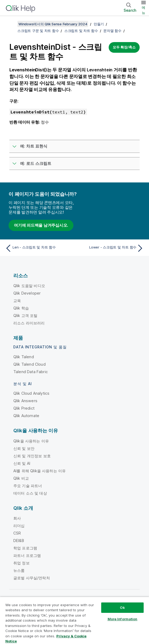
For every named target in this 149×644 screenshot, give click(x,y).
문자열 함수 (112, 31)
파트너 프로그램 (27, 555)
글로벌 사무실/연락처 (32, 578)
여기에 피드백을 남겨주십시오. (41, 225)
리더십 (19, 526)
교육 (17, 301)
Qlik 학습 (21, 308)
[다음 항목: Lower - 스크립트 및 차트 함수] (110, 248)
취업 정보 (21, 563)
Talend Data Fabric (31, 372)
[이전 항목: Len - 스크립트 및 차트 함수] (39, 248)
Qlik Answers (25, 401)
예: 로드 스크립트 (36, 163)
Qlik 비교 (21, 478)
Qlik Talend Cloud (30, 364)
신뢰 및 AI (22, 463)
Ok (122, 608)
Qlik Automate (26, 416)
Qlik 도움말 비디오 (29, 286)
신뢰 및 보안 (24, 448)
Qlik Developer (27, 293)
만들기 (99, 24)
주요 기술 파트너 (28, 486)
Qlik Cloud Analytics (31, 393)
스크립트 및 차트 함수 (81, 31)
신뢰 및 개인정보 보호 (32, 456)
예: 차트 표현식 (34, 146)
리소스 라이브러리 (29, 323)
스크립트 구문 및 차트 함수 (38, 31)
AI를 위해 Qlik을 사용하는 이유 (40, 471)
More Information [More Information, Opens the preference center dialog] (123, 619)
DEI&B (19, 541)
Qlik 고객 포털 (26, 315)
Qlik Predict (24, 408)
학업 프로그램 (25, 548)
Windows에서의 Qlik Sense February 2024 (53, 24)
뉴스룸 (19, 570)
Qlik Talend (24, 357)
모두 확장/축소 (124, 47)
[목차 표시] (11, 24)
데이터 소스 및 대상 (30, 493)
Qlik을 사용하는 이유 (31, 441)
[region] (74, 620)
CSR (17, 533)
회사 (17, 518)
